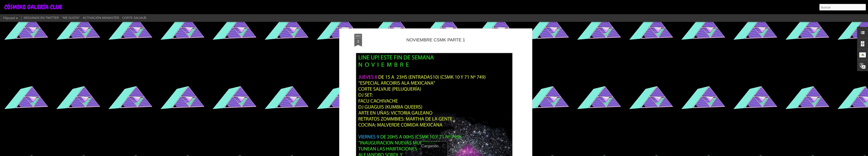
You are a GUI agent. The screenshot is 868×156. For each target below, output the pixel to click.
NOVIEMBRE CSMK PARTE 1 (436, 32)
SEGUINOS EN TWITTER (41, 18)
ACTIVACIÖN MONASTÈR (101, 18)
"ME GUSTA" (71, 18)
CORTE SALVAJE (134, 18)
